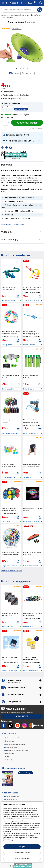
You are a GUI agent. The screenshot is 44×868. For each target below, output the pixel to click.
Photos (14, 73)
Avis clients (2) (10, 240)
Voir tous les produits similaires (12, 571)
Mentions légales (11, 747)
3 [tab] (24, 69)
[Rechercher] (40, 10)
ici (12, 840)
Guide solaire (10, 760)
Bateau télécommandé (31, 566)
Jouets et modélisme (17, 15)
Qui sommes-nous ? (12, 738)
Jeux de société (33, 15)
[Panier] (41, 3)
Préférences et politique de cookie (17, 750)
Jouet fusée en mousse (31, 301)
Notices (8, 757)
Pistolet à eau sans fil (31, 433)
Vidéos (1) (28, 73)
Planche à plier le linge (9, 671)
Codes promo (10, 754)
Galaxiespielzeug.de (12, 796)
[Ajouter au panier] (27, 123)
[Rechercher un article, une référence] (22, 10)
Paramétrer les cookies (22, 853)
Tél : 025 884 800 (14, 683)
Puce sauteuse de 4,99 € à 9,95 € (13, 224)
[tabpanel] (22, 48)
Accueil (4, 15)
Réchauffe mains (7, 626)
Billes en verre (28, 626)
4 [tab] (27, 69)
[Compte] (35, 3)
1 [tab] (17, 69)
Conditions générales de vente (16, 744)
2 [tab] (20, 69)
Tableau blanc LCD (30, 477)
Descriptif (7, 165)
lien (23, 821)
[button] (22, 135)
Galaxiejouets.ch (11, 799)
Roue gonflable (7, 345)
